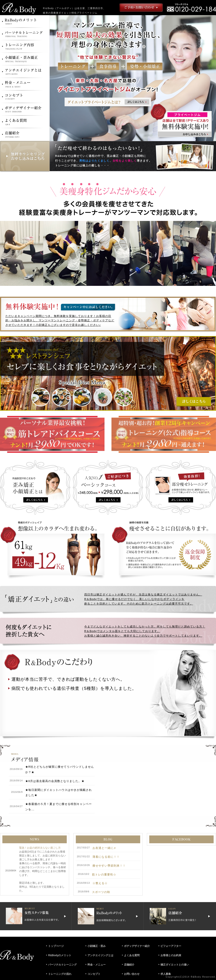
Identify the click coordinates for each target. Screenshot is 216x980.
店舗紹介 (129, 965)
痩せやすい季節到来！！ (109, 866)
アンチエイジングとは (100, 955)
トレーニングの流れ (60, 974)
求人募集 (166, 974)
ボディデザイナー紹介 (137, 946)
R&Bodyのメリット (60, 955)
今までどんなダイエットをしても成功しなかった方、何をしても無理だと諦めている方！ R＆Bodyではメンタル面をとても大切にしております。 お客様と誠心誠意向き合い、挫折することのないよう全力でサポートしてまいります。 (145, 631)
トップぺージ (56, 946)
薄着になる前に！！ (106, 857)
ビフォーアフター (171, 946)
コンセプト (94, 974)
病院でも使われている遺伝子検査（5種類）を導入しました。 (74, 688)
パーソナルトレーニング (62, 965)
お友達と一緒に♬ (104, 848)
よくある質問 (132, 955)
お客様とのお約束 (171, 955)
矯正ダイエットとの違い (175, 965)
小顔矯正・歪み (97, 946)
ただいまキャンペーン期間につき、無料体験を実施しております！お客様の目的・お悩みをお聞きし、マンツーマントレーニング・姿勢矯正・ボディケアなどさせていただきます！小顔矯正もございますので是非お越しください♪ (60, 321)
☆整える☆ (100, 883)
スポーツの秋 (101, 892)
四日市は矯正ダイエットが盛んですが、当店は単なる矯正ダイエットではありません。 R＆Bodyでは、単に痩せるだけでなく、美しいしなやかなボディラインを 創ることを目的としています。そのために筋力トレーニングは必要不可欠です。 (143, 599)
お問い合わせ (132, 974)
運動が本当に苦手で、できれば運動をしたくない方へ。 (68, 679)
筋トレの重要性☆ (104, 875)
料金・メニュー (97, 965)
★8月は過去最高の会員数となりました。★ (55, 781)
